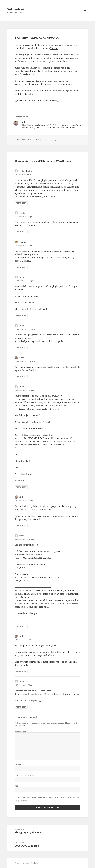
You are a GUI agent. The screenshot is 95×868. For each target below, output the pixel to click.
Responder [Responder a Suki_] (21, 377)
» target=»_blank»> (24, 461)
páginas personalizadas (58, 61)
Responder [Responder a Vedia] (21, 232)
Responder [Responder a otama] (21, 267)
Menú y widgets (85, 13)
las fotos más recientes (26, 61)
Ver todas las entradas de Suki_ (65, 127)
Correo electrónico (26, 775)
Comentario (21, 731)
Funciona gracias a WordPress (26, 863)
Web (16, 786)
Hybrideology (26, 171)
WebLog (53, 140)
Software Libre (43, 140)
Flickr (77, 55)
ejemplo (29, 74)
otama (23, 242)
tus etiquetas (71, 58)
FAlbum (54, 48)
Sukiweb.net (17, 9)
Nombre (19, 765)
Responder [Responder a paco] (21, 316)
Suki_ (32, 140)
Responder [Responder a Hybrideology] (21, 203)
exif (41, 71)
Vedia (22, 213)
